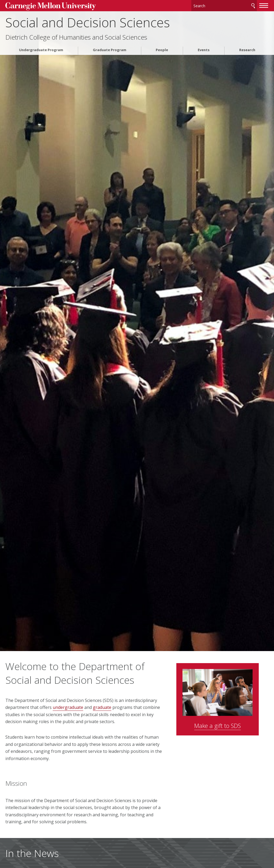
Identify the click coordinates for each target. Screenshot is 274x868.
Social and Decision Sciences (88, 22)
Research (247, 49)
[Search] (224, 5)
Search (253, 5)
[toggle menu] (264, 5)
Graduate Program (110, 49)
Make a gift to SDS (227, 722)
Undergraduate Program (41, 49)
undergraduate (68, 707)
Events (204, 49)
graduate (102, 707)
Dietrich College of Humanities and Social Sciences (76, 36)
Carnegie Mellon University (45, 6)
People (162, 49)
